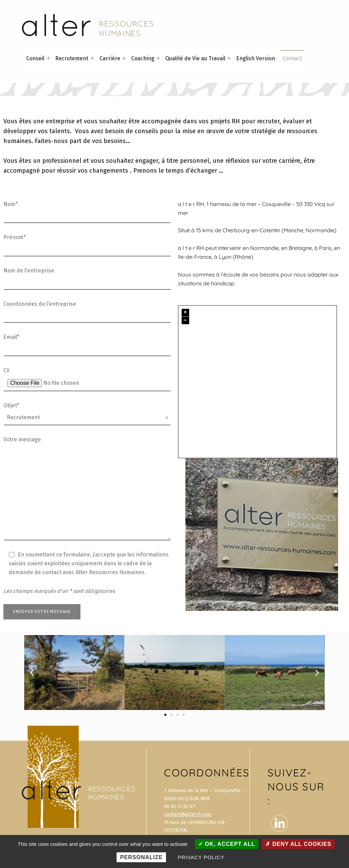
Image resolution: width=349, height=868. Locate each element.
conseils (146, 131)
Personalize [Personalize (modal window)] (141, 857)
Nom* (87, 210)
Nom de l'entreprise (87, 277)
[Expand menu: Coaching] (158, 58)
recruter (268, 121)
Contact (292, 58)
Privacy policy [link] (201, 857)
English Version (256, 58)
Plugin (328, 454)
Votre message (87, 444)
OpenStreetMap (283, 454)
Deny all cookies (298, 844)
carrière (290, 161)
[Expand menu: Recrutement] (92, 58)
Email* (87, 343)
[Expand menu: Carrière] (124, 58)
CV (87, 377)
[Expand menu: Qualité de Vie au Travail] (229, 58)
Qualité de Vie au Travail (195, 58)
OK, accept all (227, 844)
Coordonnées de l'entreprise (87, 310)
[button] (32, 673)
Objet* (87, 412)
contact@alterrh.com (188, 814)
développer (20, 131)
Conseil (35, 58)
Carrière (110, 58)
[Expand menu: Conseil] (48, 58)
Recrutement (72, 58)
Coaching (143, 58)
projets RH (225, 121)
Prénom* (87, 243)
